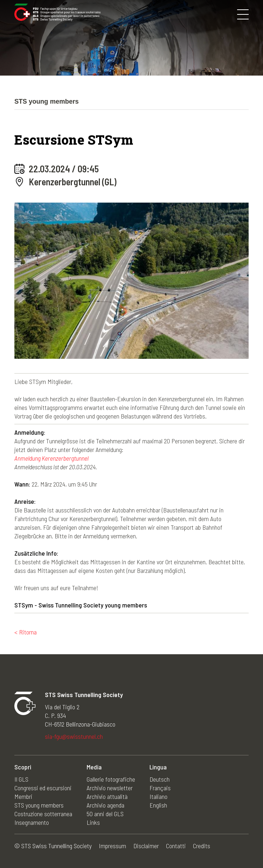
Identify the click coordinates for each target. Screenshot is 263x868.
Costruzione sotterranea (43, 814)
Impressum (112, 846)
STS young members (39, 805)
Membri (23, 796)
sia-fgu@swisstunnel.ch (74, 736)
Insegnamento (32, 822)
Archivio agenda (105, 805)
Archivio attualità (107, 796)
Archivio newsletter (110, 788)
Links (93, 822)
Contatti (176, 846)
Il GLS (21, 779)
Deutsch (160, 779)
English (158, 805)
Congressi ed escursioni (43, 788)
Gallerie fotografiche (111, 779)
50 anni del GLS (105, 814)
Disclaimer (146, 846)
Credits (202, 846)
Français (160, 788)
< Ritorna (26, 632)
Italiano (158, 796)
